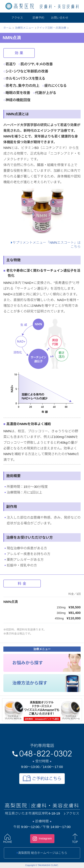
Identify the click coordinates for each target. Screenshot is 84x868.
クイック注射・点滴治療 (51, 28)
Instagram (42, 839)
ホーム (7, 28)
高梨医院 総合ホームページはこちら (42, 853)
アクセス (71, 813)
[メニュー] (76, 17)
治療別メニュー (24, 28)
